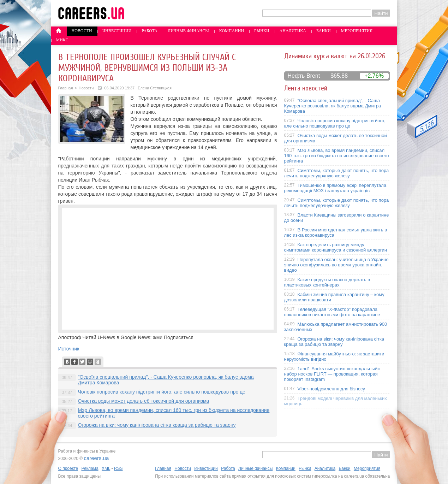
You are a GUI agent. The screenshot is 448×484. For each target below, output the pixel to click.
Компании (232, 31)
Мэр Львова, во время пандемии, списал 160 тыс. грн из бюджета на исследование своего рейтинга (337, 156)
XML (106, 468)
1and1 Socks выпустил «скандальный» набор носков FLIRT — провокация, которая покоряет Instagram (332, 374)
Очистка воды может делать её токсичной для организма (144, 401)
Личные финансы (188, 31)
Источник (69, 349)
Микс (62, 40)
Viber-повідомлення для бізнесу (331, 389)
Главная (66, 88)
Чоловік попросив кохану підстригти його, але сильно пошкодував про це (162, 392)
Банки (324, 31)
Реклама (90, 468)
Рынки (262, 31)
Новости (82, 31)
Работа (150, 31)
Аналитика (293, 31)
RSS (118, 468)
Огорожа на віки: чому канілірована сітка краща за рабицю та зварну (157, 425)
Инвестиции (117, 31)
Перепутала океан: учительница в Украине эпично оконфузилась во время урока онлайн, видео (336, 265)
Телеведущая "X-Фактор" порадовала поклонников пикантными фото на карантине (332, 312)
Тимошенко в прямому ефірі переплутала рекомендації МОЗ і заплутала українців (335, 188)
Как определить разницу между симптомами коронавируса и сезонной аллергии (336, 247)
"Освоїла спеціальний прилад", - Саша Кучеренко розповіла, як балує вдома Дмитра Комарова (333, 106)
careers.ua (96, 458)
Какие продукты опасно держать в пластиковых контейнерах (327, 282)
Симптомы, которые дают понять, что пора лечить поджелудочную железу (337, 173)
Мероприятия (357, 31)
